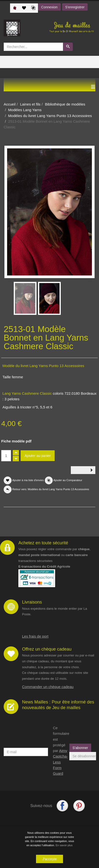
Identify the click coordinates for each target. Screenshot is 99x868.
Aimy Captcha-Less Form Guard (60, 762)
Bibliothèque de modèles (65, 104)
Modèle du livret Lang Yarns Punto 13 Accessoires (43, 366)
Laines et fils (30, 104)
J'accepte (50, 859)
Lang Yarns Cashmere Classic (27, 393)
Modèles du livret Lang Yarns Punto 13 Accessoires (50, 116)
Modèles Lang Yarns (25, 110)
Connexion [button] (49, 7)
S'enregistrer (75, 7)
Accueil (10, 104)
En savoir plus (64, 845)
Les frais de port (35, 636)
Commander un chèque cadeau (48, 687)
